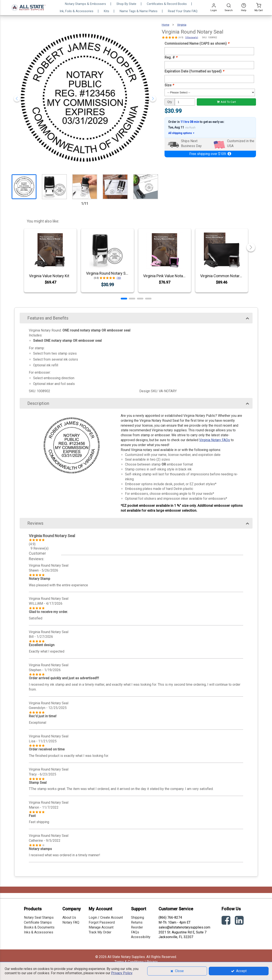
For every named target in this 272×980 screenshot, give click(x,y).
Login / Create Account (106, 917)
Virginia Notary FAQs (215, 440)
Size (169, 85)
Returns (137, 922)
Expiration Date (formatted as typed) (194, 71)
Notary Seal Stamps (39, 917)
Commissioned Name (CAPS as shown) (197, 43)
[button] (124, 299)
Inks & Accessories (39, 932)
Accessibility (141, 937)
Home (165, 25)
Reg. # (171, 57)
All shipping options (181, 133)
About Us (69, 917)
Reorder (137, 927)
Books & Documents (39, 927)
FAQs (135, 932)
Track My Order (100, 932)
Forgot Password (102, 922)
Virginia (182, 25)
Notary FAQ (71, 922)
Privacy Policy (122, 973)
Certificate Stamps (38, 922)
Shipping (137, 917)
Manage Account (101, 927)
